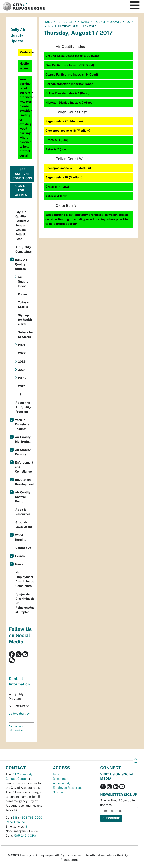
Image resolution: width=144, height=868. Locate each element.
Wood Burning (21, 537)
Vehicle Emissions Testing (22, 424)
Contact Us (23, 548)
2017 (130, 22)
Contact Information (19, 681)
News (19, 564)
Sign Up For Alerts (21, 190)
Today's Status (23, 305)
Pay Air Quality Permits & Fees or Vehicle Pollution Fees (22, 225)
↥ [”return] (136, 761)
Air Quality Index (23, 282)
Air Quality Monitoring (23, 439)
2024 (22, 370)
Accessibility (62, 783)
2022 (22, 353)
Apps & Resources (23, 512)
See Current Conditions (22, 174)
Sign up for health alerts (25, 320)
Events (20, 556)
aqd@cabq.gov (19, 714)
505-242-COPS (25, 836)
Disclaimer (60, 779)
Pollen (22, 294)
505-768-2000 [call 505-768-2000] (32, 818)
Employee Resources (68, 788)
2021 (21, 345)
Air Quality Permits (23, 452)
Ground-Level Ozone (24, 525)
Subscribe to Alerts (25, 335)
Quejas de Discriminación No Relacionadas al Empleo (25, 603)
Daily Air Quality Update (101, 22)
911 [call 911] (28, 827)
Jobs (56, 774)
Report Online (15, 822)
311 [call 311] (15, 818)
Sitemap (59, 792)
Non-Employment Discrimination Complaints (25, 579)
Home (48, 22)
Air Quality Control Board (23, 497)
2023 (22, 362)
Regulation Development (24, 482)
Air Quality (67, 22)
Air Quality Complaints (23, 249)
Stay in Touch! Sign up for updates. (118, 803)
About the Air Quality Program (23, 407)
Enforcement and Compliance (24, 467)
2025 (22, 378)
